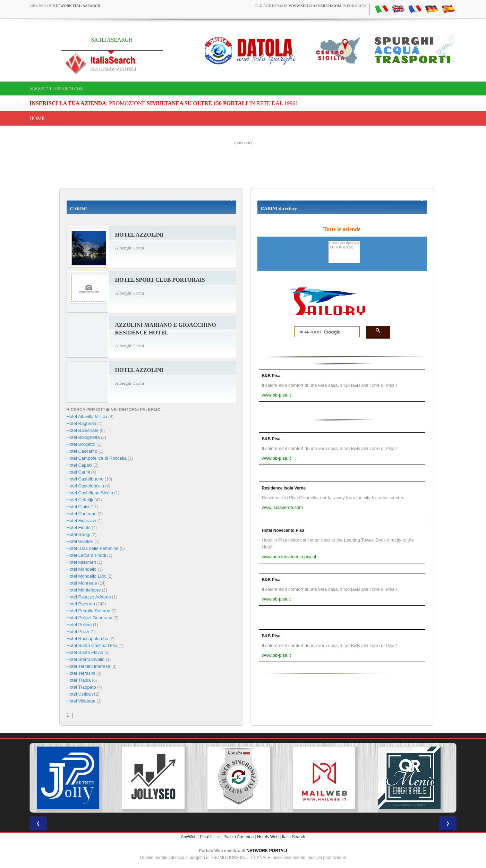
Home (37, 118)
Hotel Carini (78, 472)
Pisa (204, 837)
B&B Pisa (271, 376)
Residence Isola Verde (284, 488)
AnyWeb (189, 837)
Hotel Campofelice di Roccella (97, 458)
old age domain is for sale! (310, 6)
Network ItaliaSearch (76, 6)
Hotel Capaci (79, 465)
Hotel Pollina (79, 625)
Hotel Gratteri (80, 541)
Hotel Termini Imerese (88, 666)
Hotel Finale (79, 527)
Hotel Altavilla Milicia (87, 416)
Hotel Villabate (81, 701)
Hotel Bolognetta (83, 437)
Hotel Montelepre (84, 590)
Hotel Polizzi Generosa (89, 618)
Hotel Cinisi (78, 507)
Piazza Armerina (238, 837)
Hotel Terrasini (81, 673)
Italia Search (294, 837)
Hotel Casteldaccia (85, 486)
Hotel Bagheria (82, 423)
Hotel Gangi (79, 534)
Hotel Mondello (82, 569)
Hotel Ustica (79, 694)
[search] (325, 332)
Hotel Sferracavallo (86, 659)
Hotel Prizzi (78, 632)
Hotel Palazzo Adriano (89, 597)
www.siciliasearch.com (57, 89)
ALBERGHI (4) (344, 248)
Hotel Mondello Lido (87, 576)
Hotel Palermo (81, 604)
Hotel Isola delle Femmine (93, 548)
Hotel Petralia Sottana (88, 611)
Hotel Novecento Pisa (283, 530)
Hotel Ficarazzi (82, 521)
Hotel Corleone (82, 514)
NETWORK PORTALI (267, 851)
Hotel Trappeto (81, 687)
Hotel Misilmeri (81, 562)
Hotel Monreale (82, 583)
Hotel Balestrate (83, 430)
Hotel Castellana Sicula (90, 493)
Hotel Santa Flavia (85, 652)
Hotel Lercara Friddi (86, 555)
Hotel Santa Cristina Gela (92, 645)
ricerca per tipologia (344, 243)
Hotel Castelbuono (85, 479)
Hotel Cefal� (80, 500)
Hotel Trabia (79, 680)
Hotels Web (268, 837)
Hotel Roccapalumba (88, 639)
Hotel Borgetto (81, 444)
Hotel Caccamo (82, 451)
